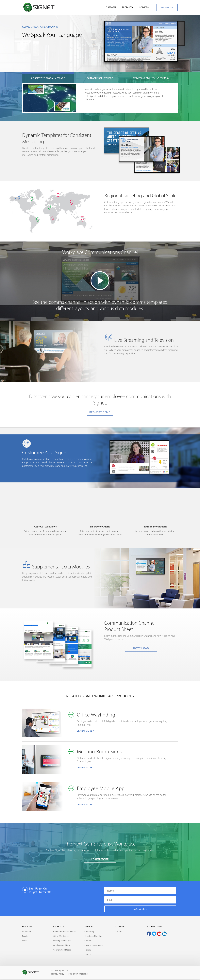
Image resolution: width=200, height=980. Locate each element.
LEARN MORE (100, 859)
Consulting (89, 932)
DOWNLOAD (141, 648)
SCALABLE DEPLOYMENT (100, 78)
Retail (25, 941)
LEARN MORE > (86, 731)
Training (88, 950)
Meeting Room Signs (62, 941)
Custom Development (94, 945)
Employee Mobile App (63, 945)
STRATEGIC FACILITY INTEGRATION (152, 78)
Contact (119, 932)
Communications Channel (64, 932)
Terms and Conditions (77, 974)
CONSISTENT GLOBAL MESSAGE (48, 78)
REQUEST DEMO (100, 412)
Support (88, 954)
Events (25, 936)
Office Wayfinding (61, 936)
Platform (27, 927)
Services (89, 927)
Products (59, 927)
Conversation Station (62, 950)
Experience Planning (93, 936)
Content (88, 941)
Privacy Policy (58, 974)
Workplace (27, 932)
